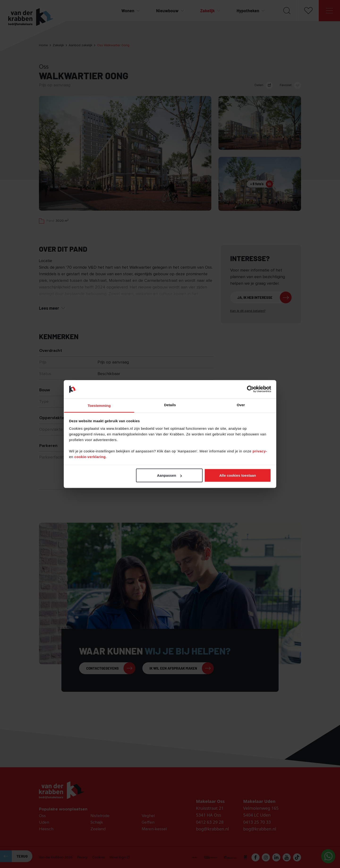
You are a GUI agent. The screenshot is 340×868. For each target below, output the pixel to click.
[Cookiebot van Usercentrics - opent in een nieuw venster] (250, 389)
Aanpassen (169, 475)
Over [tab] (241, 405)
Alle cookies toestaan (238, 475)
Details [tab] (170, 405)
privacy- (260, 451)
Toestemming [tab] (99, 405)
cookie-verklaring (90, 457)
